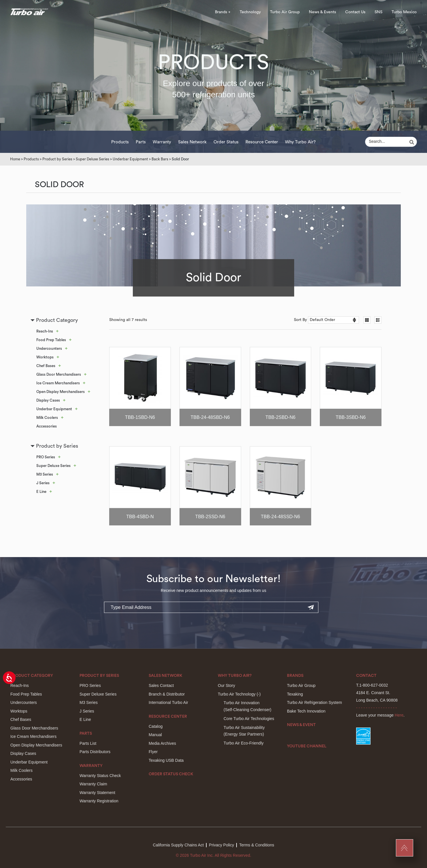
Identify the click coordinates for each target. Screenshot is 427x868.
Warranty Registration (99, 801)
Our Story (226, 685)
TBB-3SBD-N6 (351, 417)
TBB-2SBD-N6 (280, 417)
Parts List (88, 743)
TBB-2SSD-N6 (210, 517)
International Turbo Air (168, 702)
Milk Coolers (47, 418)
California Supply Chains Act (178, 845)
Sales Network (192, 142)
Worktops (45, 357)
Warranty (162, 142)
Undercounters (49, 348)
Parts (141, 142)
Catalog (156, 726)
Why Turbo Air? (300, 142)
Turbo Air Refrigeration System (314, 702)
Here (399, 715)
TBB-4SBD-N (140, 517)
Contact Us (355, 12)
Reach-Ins (45, 331)
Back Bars (160, 159)
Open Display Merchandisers (61, 392)
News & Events (322, 12)
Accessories (47, 426)
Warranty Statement (97, 793)
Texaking (295, 694)
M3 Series (45, 474)
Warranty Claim (93, 784)
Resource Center (262, 142)
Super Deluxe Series (92, 159)
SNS (378, 12)
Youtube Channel (307, 746)
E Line (41, 492)
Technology (250, 12)
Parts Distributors (95, 752)
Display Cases (48, 400)
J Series (43, 483)
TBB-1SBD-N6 (140, 417)
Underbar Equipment (130, 159)
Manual (155, 735)
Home (15, 159)
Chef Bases (46, 366)
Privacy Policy (221, 845)
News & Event (301, 725)
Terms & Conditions (257, 845)
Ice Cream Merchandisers (58, 383)
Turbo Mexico (404, 12)
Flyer (153, 752)
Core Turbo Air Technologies (249, 719)
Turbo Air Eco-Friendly (244, 743)
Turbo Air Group (285, 12)
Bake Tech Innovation (306, 711)
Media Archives (162, 743)
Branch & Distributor (167, 694)
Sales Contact (161, 685)
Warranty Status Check (100, 776)
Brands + (223, 12)
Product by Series (57, 159)
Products (120, 142)
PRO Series (46, 457)
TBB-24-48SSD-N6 (280, 517)
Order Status (226, 142)
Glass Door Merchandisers (59, 374)
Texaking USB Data (166, 760)
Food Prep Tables (51, 340)
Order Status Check (171, 774)
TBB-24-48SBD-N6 (210, 417)
